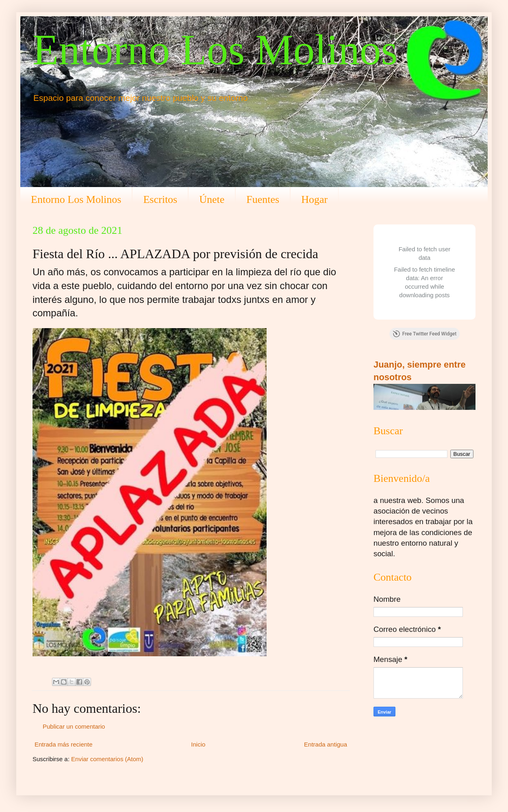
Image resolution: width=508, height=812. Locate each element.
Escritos (160, 199)
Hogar (314, 199)
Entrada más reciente (64, 744)
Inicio (198, 744)
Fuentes (263, 199)
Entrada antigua (326, 744)
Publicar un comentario (74, 726)
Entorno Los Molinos (215, 50)
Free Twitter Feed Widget (424, 334)
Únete (212, 199)
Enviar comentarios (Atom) (107, 759)
